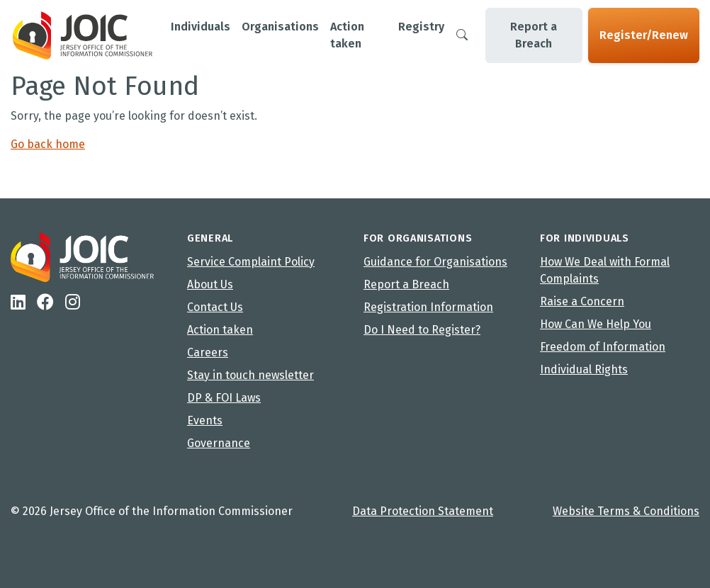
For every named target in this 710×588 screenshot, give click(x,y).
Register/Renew (644, 35)
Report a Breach (534, 35)
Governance (219, 443)
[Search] (462, 35)
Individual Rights (584, 369)
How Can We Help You (596, 324)
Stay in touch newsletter (250, 375)
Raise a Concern (582, 301)
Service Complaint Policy (251, 262)
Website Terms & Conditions (626, 511)
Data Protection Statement (423, 511)
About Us (210, 284)
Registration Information (428, 307)
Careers (208, 352)
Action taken (220, 330)
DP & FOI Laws (224, 398)
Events (205, 420)
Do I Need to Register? (422, 330)
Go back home (48, 144)
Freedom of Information (603, 347)
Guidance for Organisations (435, 262)
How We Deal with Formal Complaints (605, 270)
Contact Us (215, 307)
